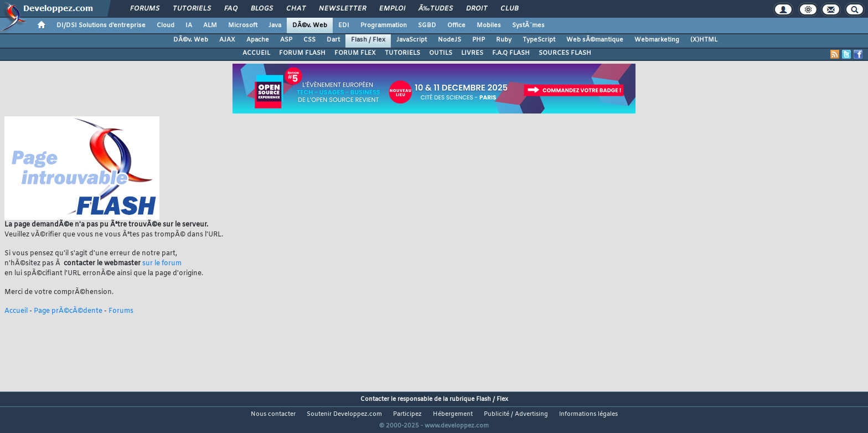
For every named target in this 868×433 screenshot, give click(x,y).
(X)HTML (704, 40)
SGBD (427, 25)
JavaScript (412, 40)
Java (275, 25)
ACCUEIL (256, 53)
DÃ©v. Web (310, 25)
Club (509, 9)
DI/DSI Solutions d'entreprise (101, 25)
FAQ (231, 9)
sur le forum (162, 264)
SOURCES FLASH (565, 53)
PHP (479, 40)
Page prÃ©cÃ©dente (68, 311)
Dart (333, 40)
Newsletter (342, 9)
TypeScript (539, 40)
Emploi (392, 9)
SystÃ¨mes (528, 25)
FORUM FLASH (302, 53)
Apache (258, 40)
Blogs (262, 9)
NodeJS (449, 40)
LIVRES (472, 53)
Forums (145, 9)
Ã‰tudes (436, 9)
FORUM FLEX (355, 53)
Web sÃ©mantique (595, 40)
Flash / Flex (368, 40)
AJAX (227, 40)
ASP (286, 40)
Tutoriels (192, 9)
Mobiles (489, 25)
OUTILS (441, 53)
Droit (477, 9)
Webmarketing (657, 40)
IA (189, 25)
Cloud (166, 25)
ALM (210, 25)
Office (456, 25)
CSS (309, 40)
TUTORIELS (402, 53)
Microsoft (243, 25)
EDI (344, 25)
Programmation (384, 25)
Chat (296, 9)
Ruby (504, 40)
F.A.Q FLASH (511, 53)
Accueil (16, 311)
